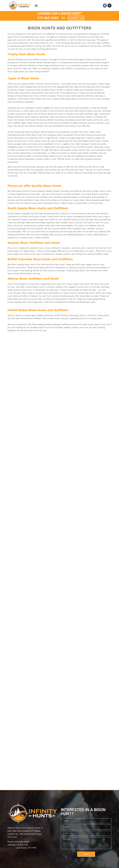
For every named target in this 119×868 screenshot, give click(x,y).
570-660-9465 (48, 18)
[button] (36, 6)
